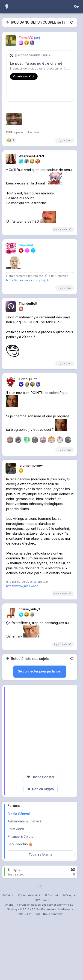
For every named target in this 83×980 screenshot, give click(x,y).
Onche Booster (41, 864)
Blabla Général (19, 901)
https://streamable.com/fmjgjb (28, 367)
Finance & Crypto (21, 923)
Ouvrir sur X (24, 76)
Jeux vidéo (16, 916)
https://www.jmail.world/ (23, 673)
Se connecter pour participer (40, 758)
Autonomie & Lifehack (25, 908)
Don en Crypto (41, 876)
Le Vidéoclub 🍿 (20, 931)
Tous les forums (40, 941)
